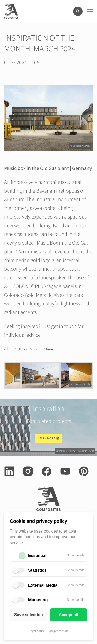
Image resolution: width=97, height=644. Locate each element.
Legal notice (37, 631)
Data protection (58, 631)
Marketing (38, 600)
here (50, 349)
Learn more (46, 438)
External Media (43, 585)
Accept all (69, 615)
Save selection (29, 615)
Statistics (37, 570)
